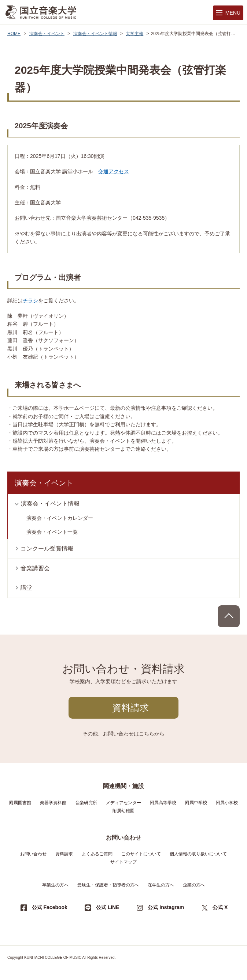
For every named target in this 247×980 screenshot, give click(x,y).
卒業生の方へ (55, 885)
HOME (14, 34)
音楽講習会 (35, 568)
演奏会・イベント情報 (95, 34)
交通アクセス (114, 171)
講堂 (26, 588)
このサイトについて (141, 854)
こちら (147, 734)
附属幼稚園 (123, 811)
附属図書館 (20, 803)
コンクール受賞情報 (47, 548)
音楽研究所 (86, 803)
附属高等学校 (163, 803)
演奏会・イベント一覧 (52, 532)
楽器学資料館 (53, 803)
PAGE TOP (229, 616)
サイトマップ (123, 862)
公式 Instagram (166, 907)
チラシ (30, 300)
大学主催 (134, 34)
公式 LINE (108, 907)
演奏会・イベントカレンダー (60, 518)
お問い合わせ (33, 854)
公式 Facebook (50, 907)
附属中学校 (196, 803)
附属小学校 (227, 803)
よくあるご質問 (97, 854)
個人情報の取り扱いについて (198, 854)
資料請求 (130, 708)
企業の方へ (194, 885)
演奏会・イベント (47, 34)
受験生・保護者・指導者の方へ (108, 885)
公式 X (220, 907)
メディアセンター (123, 803)
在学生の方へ (161, 885)
